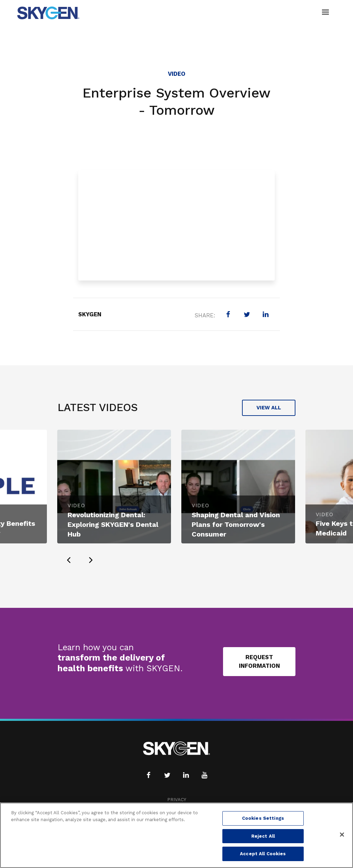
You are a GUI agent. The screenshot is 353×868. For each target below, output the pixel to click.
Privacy (177, 800)
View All (269, 408)
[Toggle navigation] (325, 13)
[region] (176, 835)
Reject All (263, 836)
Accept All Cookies (263, 854)
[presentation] (69, 560)
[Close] (342, 835)
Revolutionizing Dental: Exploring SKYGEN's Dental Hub (113, 524)
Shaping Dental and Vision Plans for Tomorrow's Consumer (236, 524)
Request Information (259, 661)
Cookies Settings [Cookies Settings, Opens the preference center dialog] (263, 818)
